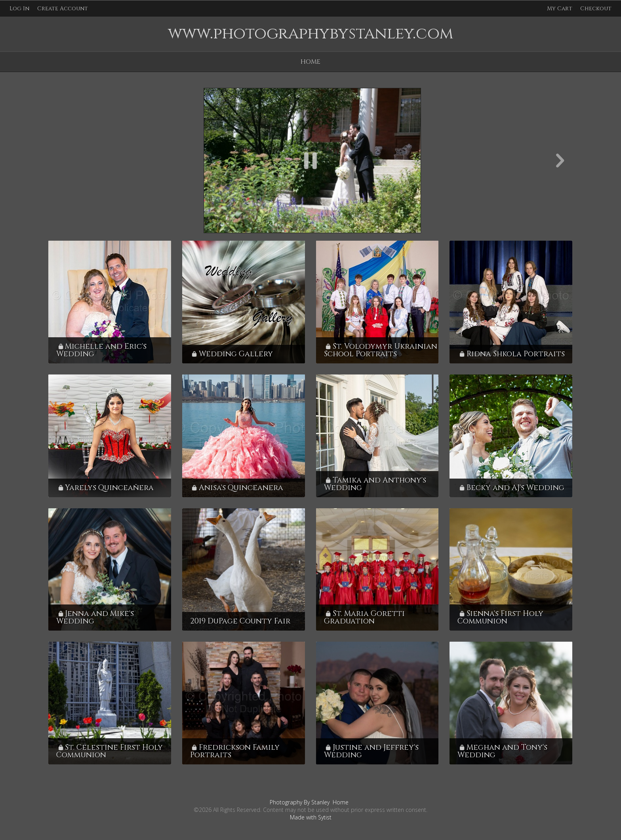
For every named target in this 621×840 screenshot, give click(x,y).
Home (310, 62)
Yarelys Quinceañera (109, 488)
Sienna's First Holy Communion (500, 617)
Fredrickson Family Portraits (235, 751)
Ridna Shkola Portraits (516, 354)
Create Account (63, 9)
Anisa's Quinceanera (241, 488)
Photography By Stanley (300, 802)
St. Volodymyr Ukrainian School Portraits (381, 350)
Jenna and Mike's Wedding (95, 617)
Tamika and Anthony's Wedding (375, 484)
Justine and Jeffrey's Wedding (371, 751)
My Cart (560, 9)
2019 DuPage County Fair (240, 621)
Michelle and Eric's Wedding (101, 350)
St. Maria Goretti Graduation (364, 617)
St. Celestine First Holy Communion (110, 751)
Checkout (596, 9)
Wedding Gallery (236, 354)
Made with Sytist (311, 817)
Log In (19, 9)
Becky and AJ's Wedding (515, 488)
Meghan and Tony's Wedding (502, 751)
